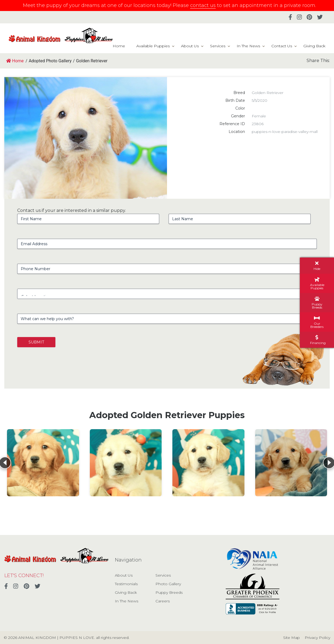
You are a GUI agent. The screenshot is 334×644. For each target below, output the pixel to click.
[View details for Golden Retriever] (43, 463)
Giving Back (314, 46)
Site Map (292, 638)
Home (119, 46)
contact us (203, 5)
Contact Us (282, 46)
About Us (190, 46)
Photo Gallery (168, 584)
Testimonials (126, 584)
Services (218, 46)
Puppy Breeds (169, 592)
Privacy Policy (317, 638)
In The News (248, 46)
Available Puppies (153, 46)
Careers (163, 601)
